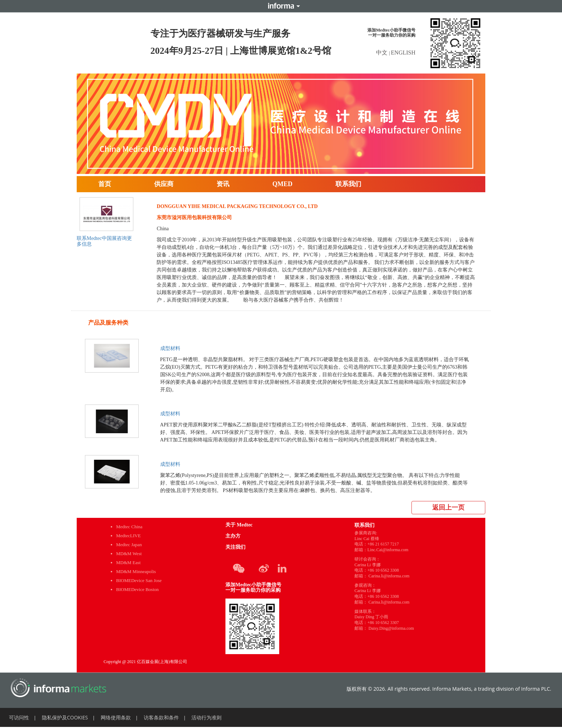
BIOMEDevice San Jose (139, 580)
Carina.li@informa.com (389, 576)
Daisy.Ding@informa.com (391, 628)
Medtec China (129, 527)
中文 (382, 53)
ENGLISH (403, 53)
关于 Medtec (239, 525)
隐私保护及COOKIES (65, 717)
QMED (282, 184)
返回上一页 (448, 507)
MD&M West (129, 554)
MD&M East (128, 562)
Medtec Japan (129, 545)
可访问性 (19, 717)
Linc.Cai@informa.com (388, 550)
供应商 (164, 184)
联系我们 (348, 184)
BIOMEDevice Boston (137, 589)
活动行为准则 (206, 717)
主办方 (233, 536)
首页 (105, 184)
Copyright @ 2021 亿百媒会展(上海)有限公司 (145, 662)
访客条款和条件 (161, 717)
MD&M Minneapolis (136, 571)
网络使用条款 (116, 717)
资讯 (223, 184)
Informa (281, 6)
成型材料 (170, 348)
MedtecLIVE (128, 536)
